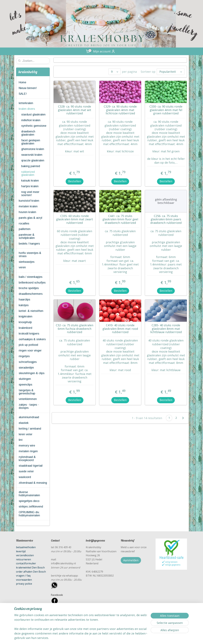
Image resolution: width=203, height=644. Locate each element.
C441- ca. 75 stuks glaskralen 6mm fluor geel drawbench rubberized (120, 219)
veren (22, 267)
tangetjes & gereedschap (27, 392)
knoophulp (25, 322)
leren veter (26, 434)
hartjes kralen (30, 186)
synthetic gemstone (34, 126)
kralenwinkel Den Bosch (30, 567)
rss (96, 638)
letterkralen (26, 103)
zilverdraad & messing (33, 483)
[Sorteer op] (171, 72)
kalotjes (24, 305)
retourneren (23, 559)
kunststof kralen (29, 201)
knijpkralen (26, 316)
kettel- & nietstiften (31, 311)
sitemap (89, 638)
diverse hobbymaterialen (29, 494)
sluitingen (25, 379)
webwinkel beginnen (108, 638)
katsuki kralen (30, 181)
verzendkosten (25, 555)
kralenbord (25, 328)
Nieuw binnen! (28, 88)
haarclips (24, 300)
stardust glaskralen (33, 115)
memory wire (27, 446)
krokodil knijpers (29, 334)
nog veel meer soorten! (30, 194)
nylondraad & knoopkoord (27, 459)
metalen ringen (28, 451)
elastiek (24, 423)
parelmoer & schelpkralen (27, 236)
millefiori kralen (31, 120)
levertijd (21, 551)
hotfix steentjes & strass (30, 255)
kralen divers (27, 109)
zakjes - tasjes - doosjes (29, 406)
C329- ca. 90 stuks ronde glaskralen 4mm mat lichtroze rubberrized (120, 110)
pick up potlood (28, 345)
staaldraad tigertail (31, 466)
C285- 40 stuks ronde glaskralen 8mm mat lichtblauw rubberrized (166, 329)
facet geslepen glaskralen (31, 142)
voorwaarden (24, 580)
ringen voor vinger (30, 351)
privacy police (24, 584)
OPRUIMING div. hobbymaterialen (29, 514)
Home (22, 82)
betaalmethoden (26, 547)
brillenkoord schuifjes (32, 283)
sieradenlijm (26, 368)
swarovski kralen (32, 155)
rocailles (24, 223)
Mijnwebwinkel (136, 638)
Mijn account (104, 51)
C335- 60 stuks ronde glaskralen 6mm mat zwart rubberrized (75, 219)
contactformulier (26, 563)
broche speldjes (29, 288)
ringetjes (24, 356)
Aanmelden (131, 560)
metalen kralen (28, 206)
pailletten (25, 229)
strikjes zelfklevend (31, 507)
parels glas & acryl (30, 218)
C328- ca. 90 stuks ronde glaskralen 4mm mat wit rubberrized (75, 110)
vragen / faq (23, 576)
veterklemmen (28, 399)
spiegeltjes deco (29, 501)
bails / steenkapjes (31, 277)
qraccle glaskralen (33, 160)
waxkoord (25, 477)
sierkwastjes (27, 262)
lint (21, 440)
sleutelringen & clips (32, 373)
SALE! (23, 94)
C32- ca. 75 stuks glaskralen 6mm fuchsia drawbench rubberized (75, 329)
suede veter (26, 471)
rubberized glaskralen (28, 173)
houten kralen (27, 212)
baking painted (31, 166)
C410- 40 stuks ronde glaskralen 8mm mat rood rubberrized (120, 329)
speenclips (25, 385)
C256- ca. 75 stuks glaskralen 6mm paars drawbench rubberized (166, 219)
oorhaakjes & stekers (32, 339)
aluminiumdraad (29, 417)
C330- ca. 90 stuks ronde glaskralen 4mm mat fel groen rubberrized (166, 110)
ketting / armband (30, 429)
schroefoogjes (28, 362)
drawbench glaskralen (28, 133)
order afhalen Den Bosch (31, 572)
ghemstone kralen (33, 149)
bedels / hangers (29, 244)
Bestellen (75, 181)
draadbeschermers (31, 294)
